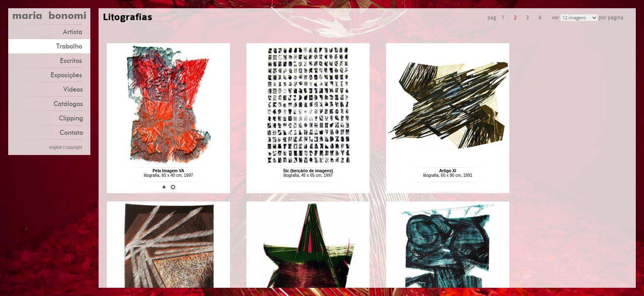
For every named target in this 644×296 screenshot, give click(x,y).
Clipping (71, 118)
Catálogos (68, 104)
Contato (71, 133)
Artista (76, 31)
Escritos (74, 60)
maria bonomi (49, 16)
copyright (74, 147)
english (56, 147)
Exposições (69, 75)
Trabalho (72, 46)
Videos (73, 89)
